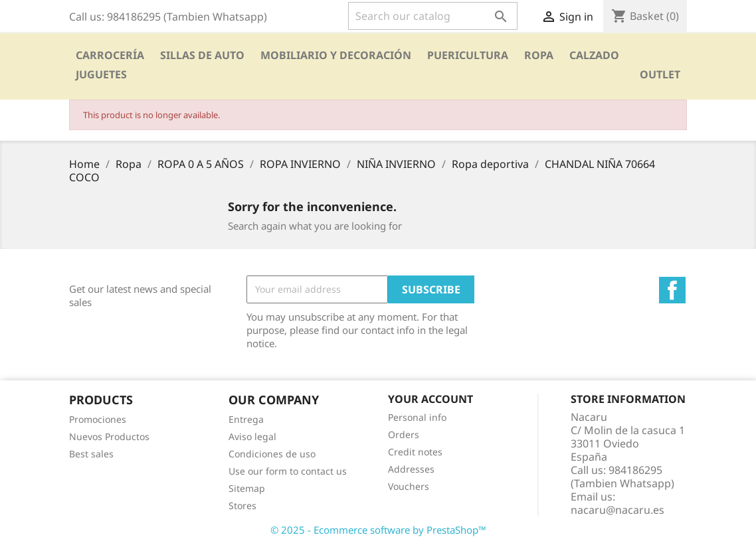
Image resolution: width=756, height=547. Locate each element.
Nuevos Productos (109, 436)
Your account (430, 399)
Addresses (411, 469)
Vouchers (409, 486)
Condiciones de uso (272, 454)
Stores (242, 506)
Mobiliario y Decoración (336, 55)
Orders (404, 434)
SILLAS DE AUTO (202, 55)
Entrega (246, 419)
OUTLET (660, 74)
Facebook (672, 290)
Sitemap (247, 488)
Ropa (539, 55)
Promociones (98, 419)
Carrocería (110, 55)
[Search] (433, 16)
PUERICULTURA (468, 55)
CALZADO (594, 55)
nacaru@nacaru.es (617, 510)
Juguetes (101, 74)
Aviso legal (252, 436)
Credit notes (415, 452)
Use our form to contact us (288, 471)
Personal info (417, 417)
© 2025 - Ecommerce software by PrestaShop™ (378, 530)
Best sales (91, 454)
